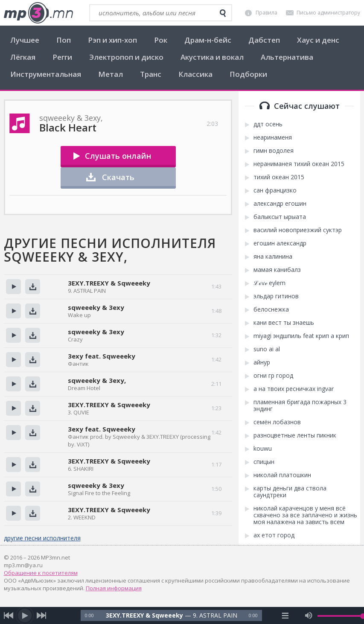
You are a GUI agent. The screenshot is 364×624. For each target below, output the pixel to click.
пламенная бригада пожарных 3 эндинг (300, 405)
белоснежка (271, 309)
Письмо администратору (328, 13)
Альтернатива (287, 57)
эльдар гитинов (276, 296)
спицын (264, 462)
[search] (223, 13)
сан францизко (275, 190)
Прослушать (13, 287)
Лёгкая (23, 57)
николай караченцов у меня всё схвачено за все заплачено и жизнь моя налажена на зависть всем (305, 515)
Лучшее (25, 40)
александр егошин (280, 204)
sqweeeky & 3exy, (97, 380)
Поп (64, 40)
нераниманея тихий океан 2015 (299, 164)
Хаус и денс (318, 40)
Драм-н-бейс (208, 40)
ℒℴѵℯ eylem (269, 283)
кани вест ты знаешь (284, 323)
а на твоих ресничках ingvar (294, 389)
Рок (161, 40)
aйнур (262, 362)
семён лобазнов (277, 422)
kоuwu (263, 449)
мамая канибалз (277, 270)
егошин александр (280, 243)
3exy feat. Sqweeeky (102, 356)
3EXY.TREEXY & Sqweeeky (109, 283)
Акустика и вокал (212, 57)
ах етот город (274, 535)
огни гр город (273, 376)
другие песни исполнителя (42, 538)
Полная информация (114, 588)
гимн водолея (274, 151)
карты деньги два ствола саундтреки (290, 492)
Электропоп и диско (126, 57)
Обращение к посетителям (41, 573)
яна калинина (273, 257)
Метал (111, 74)
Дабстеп (264, 40)
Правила (266, 13)
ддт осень (268, 124)
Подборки (248, 74)
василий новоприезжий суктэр (298, 230)
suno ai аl (267, 349)
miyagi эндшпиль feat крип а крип (301, 336)
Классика (195, 74)
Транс (151, 74)
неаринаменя (273, 137)
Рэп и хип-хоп (112, 40)
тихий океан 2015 (279, 177)
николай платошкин (282, 475)
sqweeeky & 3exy (96, 307)
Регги (62, 57)
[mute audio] (309, 615)
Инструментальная (46, 74)
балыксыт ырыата (280, 217)
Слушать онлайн (118, 156)
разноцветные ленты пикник (295, 435)
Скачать (118, 177)
